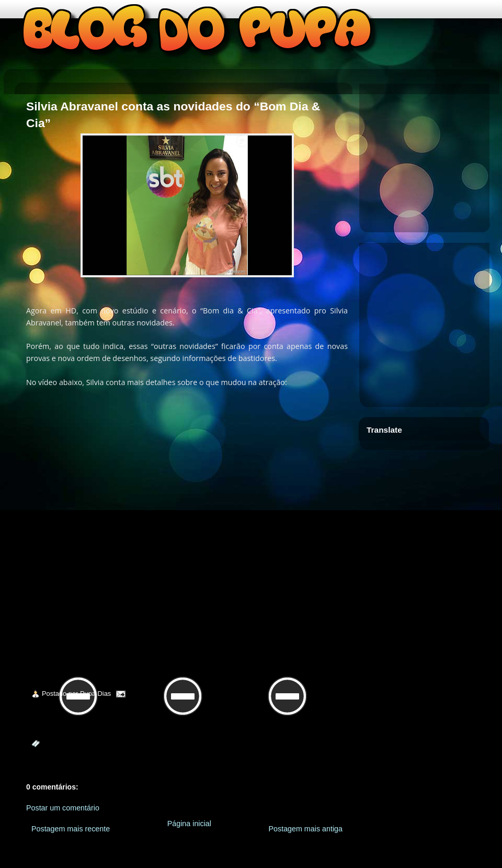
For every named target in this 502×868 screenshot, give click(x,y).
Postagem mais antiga (306, 829)
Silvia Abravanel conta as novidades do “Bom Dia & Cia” (173, 115)
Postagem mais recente (71, 829)
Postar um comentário (63, 808)
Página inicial (189, 824)
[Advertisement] (429, 154)
